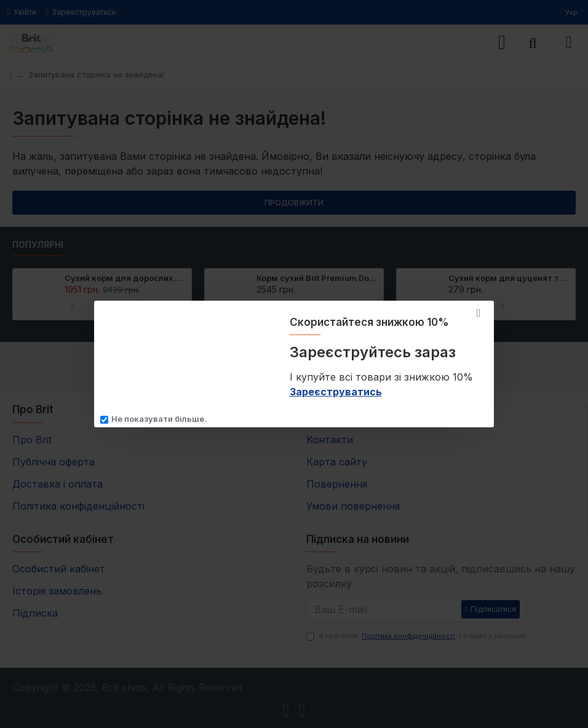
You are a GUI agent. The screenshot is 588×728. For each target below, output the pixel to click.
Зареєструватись (336, 392)
